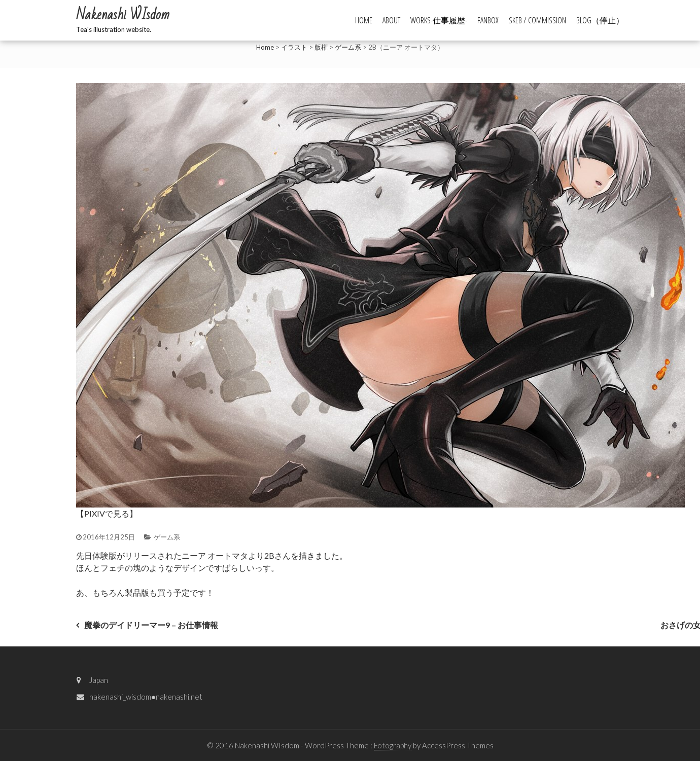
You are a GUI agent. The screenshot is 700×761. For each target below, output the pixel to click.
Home (265, 47)
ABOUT (391, 20)
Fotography (393, 745)
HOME (364, 20)
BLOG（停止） (600, 20)
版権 (321, 47)
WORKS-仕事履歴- (439, 20)
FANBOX (488, 20)
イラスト (294, 47)
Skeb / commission (537, 20)
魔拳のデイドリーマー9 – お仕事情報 (151, 625)
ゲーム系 (348, 47)
